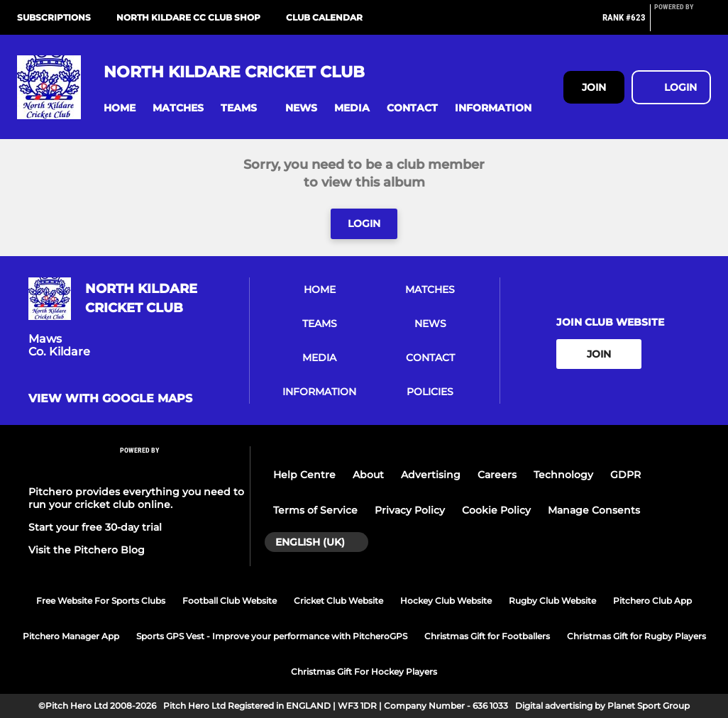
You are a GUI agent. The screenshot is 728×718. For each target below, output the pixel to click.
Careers (497, 475)
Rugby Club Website (552, 601)
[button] (120, 108)
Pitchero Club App (652, 601)
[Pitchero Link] (683, 23)
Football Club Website (230, 601)
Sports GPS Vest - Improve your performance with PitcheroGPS (272, 636)
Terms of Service (315, 510)
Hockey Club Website (446, 601)
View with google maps (110, 399)
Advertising (431, 475)
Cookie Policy (496, 510)
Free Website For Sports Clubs (101, 601)
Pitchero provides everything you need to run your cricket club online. (136, 498)
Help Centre (304, 475)
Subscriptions (54, 17)
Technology (563, 475)
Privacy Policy (410, 510)
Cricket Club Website (338, 601)
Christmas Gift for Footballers (487, 636)
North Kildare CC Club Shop (188, 17)
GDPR (625, 475)
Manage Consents (594, 510)
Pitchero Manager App (71, 636)
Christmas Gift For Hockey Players (364, 672)
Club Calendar (324, 17)
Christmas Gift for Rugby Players (636, 636)
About (368, 475)
